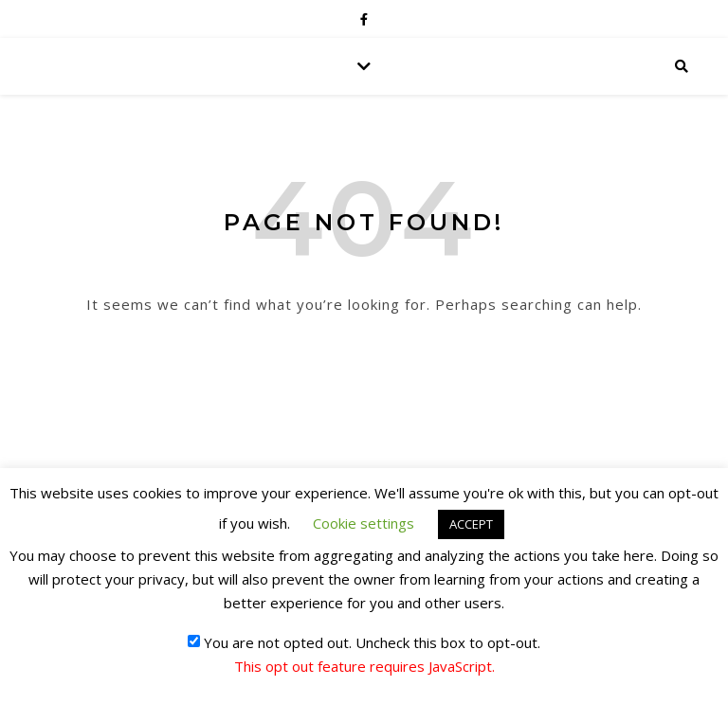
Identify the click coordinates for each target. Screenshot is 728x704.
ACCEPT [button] (471, 524)
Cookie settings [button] (364, 523)
